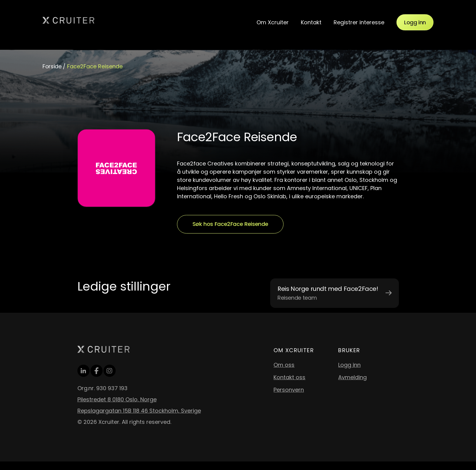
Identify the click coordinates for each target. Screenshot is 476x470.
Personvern (289, 390)
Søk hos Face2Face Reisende (230, 224)
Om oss (284, 365)
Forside (52, 66)
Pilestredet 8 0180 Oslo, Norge (117, 399)
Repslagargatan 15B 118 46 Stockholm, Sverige (139, 411)
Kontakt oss (289, 377)
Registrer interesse (359, 22)
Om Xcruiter (273, 22)
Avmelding (352, 377)
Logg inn (415, 22)
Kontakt (311, 22)
